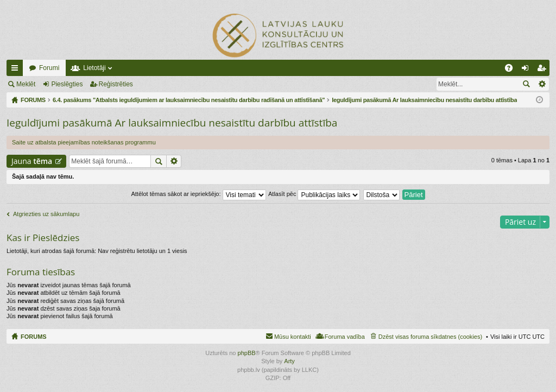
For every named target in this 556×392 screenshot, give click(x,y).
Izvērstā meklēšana (542, 84)
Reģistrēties (116, 84)
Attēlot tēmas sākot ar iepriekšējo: (198, 194)
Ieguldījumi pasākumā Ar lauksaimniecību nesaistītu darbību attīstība (172, 123)
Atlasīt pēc (314, 194)
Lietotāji (94, 68)
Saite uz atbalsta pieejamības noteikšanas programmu (84, 142)
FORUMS (34, 337)
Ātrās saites (17, 70)
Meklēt (26, 84)
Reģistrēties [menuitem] (544, 70)
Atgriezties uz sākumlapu (46, 214)
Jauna (32, 161)
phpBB (247, 353)
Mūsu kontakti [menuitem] (293, 337)
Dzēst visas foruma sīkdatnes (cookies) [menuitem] (430, 337)
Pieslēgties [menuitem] (527, 70)
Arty (289, 361)
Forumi (49, 68)
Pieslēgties (67, 84)
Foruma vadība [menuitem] (345, 337)
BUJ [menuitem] (512, 70)
